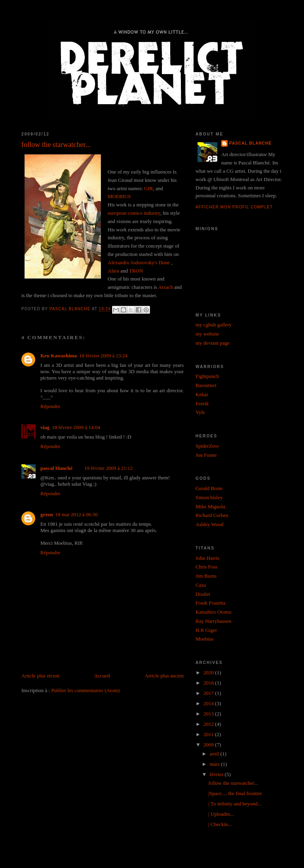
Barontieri (206, 385)
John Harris (207, 558)
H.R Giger (206, 630)
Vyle (200, 412)
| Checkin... (220, 824)
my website (207, 334)
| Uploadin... (221, 814)
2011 (209, 734)
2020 (209, 672)
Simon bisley (209, 497)
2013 (209, 714)
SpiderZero (207, 446)
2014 (209, 703)
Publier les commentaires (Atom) (85, 690)
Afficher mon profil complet (234, 207)
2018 (209, 683)
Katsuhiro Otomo (214, 612)
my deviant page (213, 343)
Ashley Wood (210, 524)
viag (45, 427)
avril (215, 754)
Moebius (205, 639)
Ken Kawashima (59, 356)
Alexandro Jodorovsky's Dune (139, 262)
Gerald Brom (209, 488)
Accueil (102, 676)
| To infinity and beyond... (235, 804)
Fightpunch (207, 376)
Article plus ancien (164, 676)
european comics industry (134, 213)
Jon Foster (206, 455)
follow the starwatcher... (233, 783)
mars (216, 764)
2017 (209, 693)
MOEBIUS (119, 196)
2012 (209, 724)
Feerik (202, 403)
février (217, 774)
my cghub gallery (214, 325)
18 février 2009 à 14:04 (76, 427)
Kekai (202, 394)
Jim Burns (206, 576)
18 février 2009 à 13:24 (103, 356)
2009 (209, 745)
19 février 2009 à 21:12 (108, 468)
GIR (148, 188)
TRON (136, 271)
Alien (113, 271)
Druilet (203, 594)
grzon (47, 514)
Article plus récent (40, 676)
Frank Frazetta (210, 603)
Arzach (165, 287)
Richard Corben (212, 515)
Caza (201, 585)
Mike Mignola (210, 506)
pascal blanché (56, 468)
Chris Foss (206, 567)
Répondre (50, 406)
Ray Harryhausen (214, 621)
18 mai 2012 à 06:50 (77, 514)
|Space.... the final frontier (235, 793)
